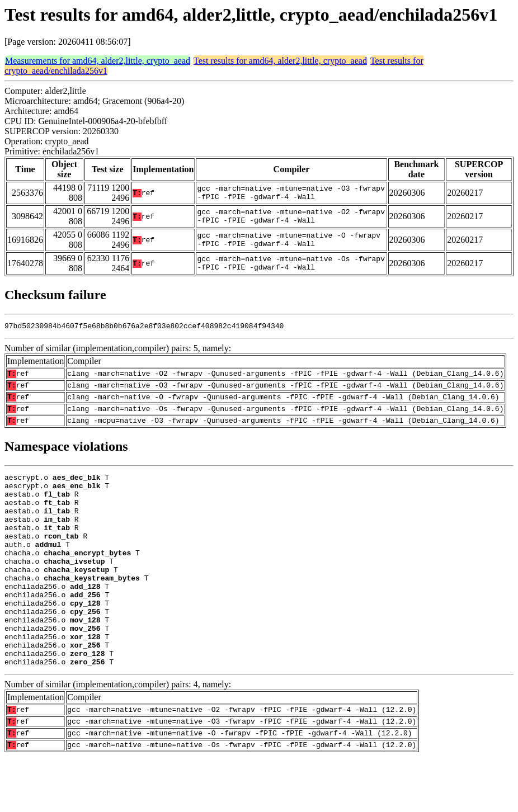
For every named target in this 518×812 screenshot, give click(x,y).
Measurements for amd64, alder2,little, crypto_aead (98, 61)
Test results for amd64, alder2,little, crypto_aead (280, 61)
